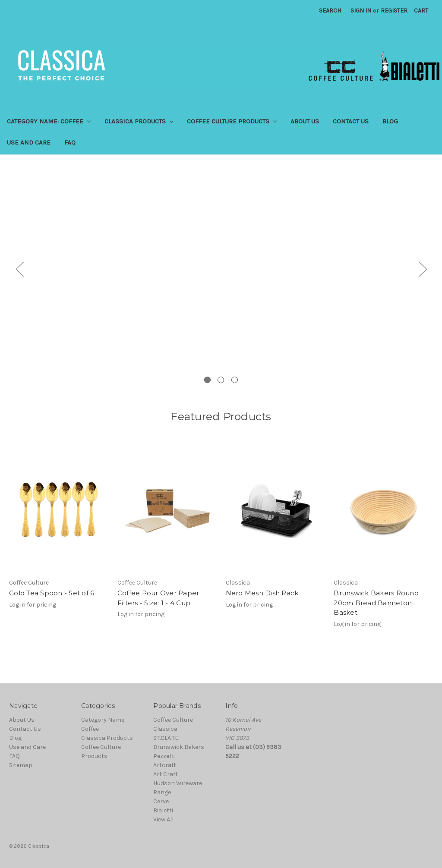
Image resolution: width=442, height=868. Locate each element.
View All (163, 819)
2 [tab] (221, 380)
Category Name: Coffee (49, 121)
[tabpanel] (221, 275)
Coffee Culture (173, 720)
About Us (305, 121)
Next (423, 269)
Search (330, 11)
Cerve (161, 801)
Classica (165, 729)
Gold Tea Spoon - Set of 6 (52, 593)
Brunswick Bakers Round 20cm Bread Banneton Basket (376, 603)
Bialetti (163, 810)
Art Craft (166, 774)
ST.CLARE (166, 738)
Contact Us (351, 121)
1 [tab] (207, 380)
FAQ (70, 142)
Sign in (361, 11)
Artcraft (165, 765)
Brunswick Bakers (179, 747)
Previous (19, 269)
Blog (390, 121)
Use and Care (29, 142)
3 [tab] (235, 380)
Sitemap (21, 765)
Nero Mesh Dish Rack (262, 593)
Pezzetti (164, 756)
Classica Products (139, 121)
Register (394, 11)
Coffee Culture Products (232, 121)
